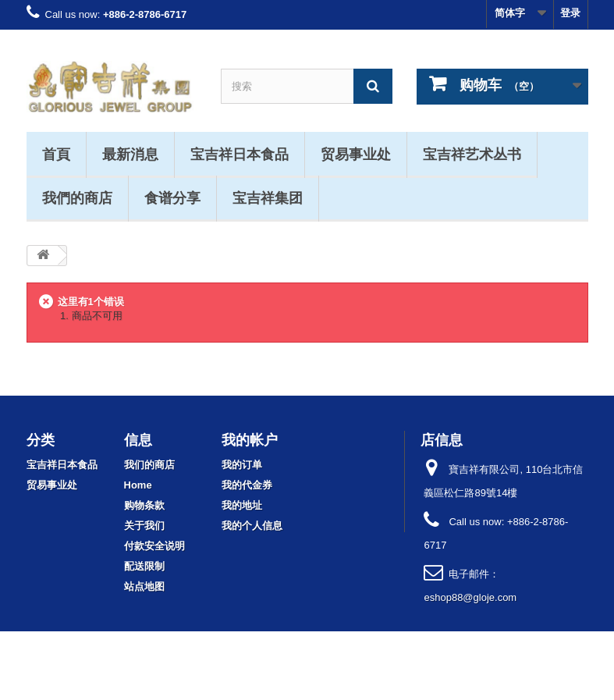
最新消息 (130, 154)
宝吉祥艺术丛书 (472, 154)
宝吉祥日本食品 (240, 154)
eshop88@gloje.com (470, 597)
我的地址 (242, 505)
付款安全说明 (154, 546)
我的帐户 (250, 439)
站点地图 (144, 586)
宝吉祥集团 (268, 197)
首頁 (56, 154)
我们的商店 (149, 465)
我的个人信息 (252, 526)
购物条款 (144, 505)
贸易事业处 (356, 154)
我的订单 (242, 465)
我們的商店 (77, 197)
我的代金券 (247, 485)
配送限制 (144, 566)
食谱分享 (172, 197)
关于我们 (144, 526)
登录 (570, 13)
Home (138, 485)
